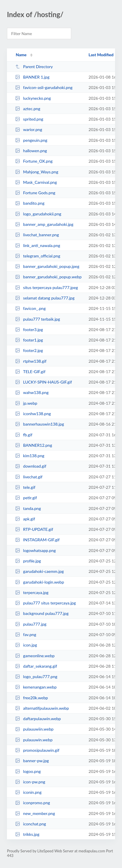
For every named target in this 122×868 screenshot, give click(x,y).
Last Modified (101, 55)
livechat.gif (29, 477)
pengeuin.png (31, 140)
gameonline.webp (35, 656)
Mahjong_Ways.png (37, 172)
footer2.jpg (29, 350)
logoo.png (28, 771)
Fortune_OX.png (34, 161)
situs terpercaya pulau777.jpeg (46, 287)
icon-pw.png (30, 782)
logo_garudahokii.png (38, 214)
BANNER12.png (34, 445)
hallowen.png (31, 151)
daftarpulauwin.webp (38, 719)
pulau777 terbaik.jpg (37, 319)
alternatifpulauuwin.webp (42, 708)
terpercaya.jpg (32, 592)
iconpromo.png (33, 803)
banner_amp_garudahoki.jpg (44, 224)
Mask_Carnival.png (36, 182)
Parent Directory (34, 67)
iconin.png (28, 792)
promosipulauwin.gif (37, 750)
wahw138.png (32, 392)
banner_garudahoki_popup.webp (48, 277)
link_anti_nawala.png (38, 245)
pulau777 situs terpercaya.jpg (45, 603)
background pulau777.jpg (42, 613)
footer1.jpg (29, 340)
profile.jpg (28, 561)
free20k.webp (32, 698)
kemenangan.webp (36, 687)
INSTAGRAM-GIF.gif (37, 540)
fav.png (26, 634)
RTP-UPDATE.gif (34, 529)
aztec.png (28, 109)
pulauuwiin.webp (34, 729)
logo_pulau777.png (36, 677)
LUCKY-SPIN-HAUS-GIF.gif (44, 382)
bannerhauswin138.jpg (40, 424)
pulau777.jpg (31, 624)
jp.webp (26, 403)
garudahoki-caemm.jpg (39, 571)
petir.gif (26, 498)
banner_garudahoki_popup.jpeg (47, 266)
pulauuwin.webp (34, 740)
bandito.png (30, 203)
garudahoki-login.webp (40, 582)
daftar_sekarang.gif (36, 666)
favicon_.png (30, 308)
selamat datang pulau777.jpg (45, 298)
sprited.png (29, 119)
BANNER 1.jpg (32, 77)
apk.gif (25, 519)
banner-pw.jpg (32, 761)
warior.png (29, 129)
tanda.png (28, 508)
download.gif (31, 466)
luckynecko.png (33, 98)
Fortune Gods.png (35, 193)
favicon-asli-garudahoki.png (44, 87)
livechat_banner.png (37, 235)
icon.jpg (26, 645)
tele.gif (25, 487)
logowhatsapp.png (35, 550)
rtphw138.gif (31, 361)
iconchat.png (31, 824)
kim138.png (30, 456)
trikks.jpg (27, 834)
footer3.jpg (29, 329)
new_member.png (35, 813)
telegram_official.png (38, 256)
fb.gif (24, 435)
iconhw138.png (33, 414)
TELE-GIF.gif (30, 372)
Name (21, 55)
